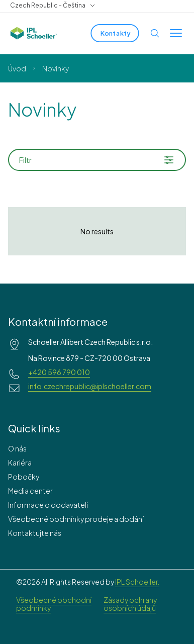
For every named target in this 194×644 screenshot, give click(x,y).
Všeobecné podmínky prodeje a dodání (76, 519)
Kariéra (20, 463)
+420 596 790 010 (59, 372)
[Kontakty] (115, 33)
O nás (17, 448)
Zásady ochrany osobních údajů (130, 604)
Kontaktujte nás (35, 533)
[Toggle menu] (176, 33)
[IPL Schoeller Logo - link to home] (34, 33)
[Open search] (155, 33)
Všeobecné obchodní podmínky (54, 604)
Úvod (17, 68)
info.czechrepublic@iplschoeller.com (90, 386)
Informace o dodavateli (48, 505)
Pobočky (24, 477)
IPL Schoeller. (137, 582)
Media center (30, 491)
